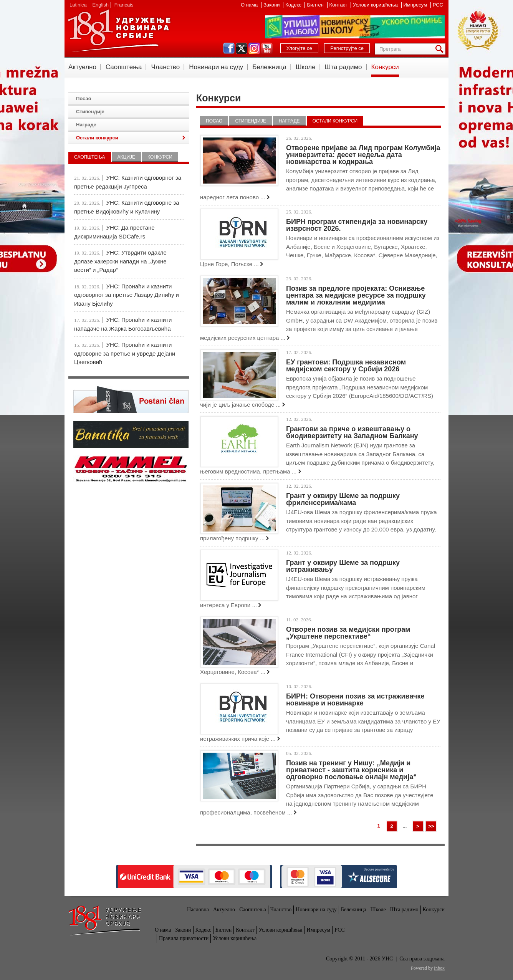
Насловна (198, 910)
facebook (229, 48)
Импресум (416, 5)
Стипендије (250, 121)
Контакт (339, 5)
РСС (438, 5)
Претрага (441, 49)
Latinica (78, 5)
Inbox (439, 968)
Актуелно (82, 67)
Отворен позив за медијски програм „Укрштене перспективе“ (348, 633)
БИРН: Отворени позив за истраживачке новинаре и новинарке (355, 700)
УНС (119, 31)
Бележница (269, 67)
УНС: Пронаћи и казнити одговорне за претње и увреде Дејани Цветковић (125, 353)
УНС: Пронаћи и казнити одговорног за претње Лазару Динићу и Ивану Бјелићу (127, 295)
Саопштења (124, 67)
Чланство (165, 67)
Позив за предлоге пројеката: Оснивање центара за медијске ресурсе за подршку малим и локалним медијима (356, 295)
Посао (214, 121)
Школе (306, 67)
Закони (272, 5)
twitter (242, 48)
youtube (267, 48)
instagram (254, 48)
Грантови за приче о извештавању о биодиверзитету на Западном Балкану (352, 432)
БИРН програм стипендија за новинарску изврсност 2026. (357, 225)
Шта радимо (343, 67)
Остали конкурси (335, 121)
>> (431, 826)
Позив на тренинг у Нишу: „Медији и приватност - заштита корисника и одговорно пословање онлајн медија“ (351, 770)
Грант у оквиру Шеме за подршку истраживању (343, 566)
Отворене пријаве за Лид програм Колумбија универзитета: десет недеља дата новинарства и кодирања (363, 155)
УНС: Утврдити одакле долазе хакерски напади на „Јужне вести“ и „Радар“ (120, 261)
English (100, 5)
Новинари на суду (216, 67)
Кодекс (294, 5)
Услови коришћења (376, 5)
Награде (289, 121)
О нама (250, 5)
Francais (124, 5)
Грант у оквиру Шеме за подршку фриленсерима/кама (343, 499)
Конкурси (385, 67)
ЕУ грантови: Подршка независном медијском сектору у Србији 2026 (346, 366)
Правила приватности (184, 938)
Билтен (316, 5)
